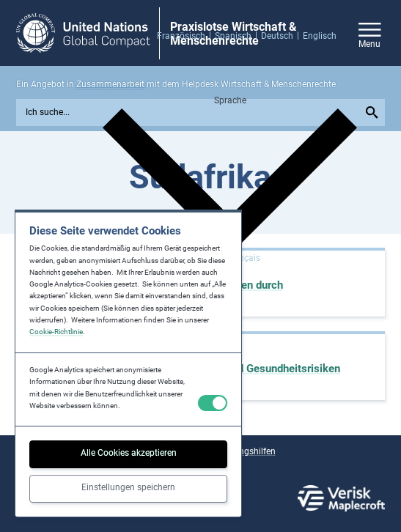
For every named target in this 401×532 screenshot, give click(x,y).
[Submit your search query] (374, 112)
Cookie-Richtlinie (56, 332)
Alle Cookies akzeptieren (129, 453)
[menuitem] (186, 36)
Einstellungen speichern (128, 487)
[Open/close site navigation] (370, 33)
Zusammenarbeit (110, 84)
